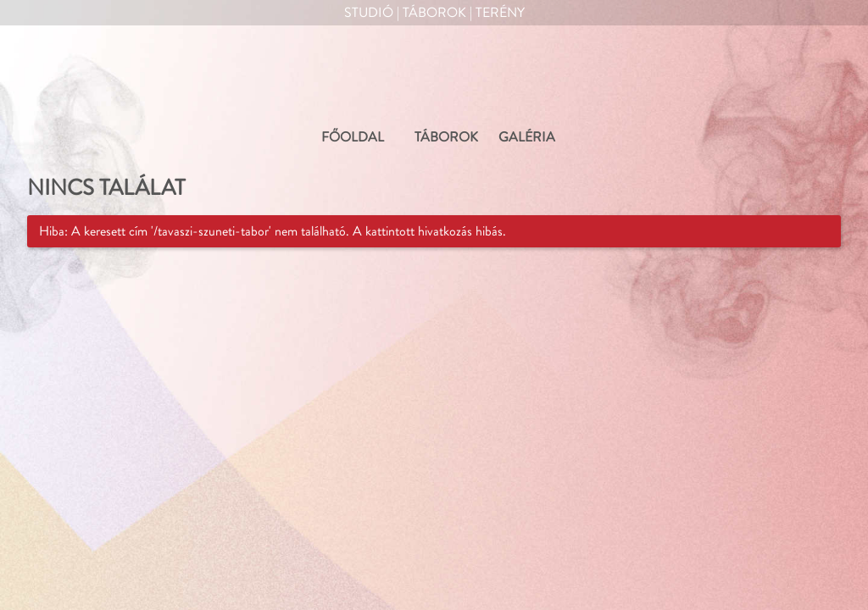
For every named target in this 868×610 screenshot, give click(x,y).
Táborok (434, 13)
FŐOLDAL (353, 137)
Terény (500, 13)
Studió (369, 13)
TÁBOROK (446, 137)
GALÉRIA (527, 137)
